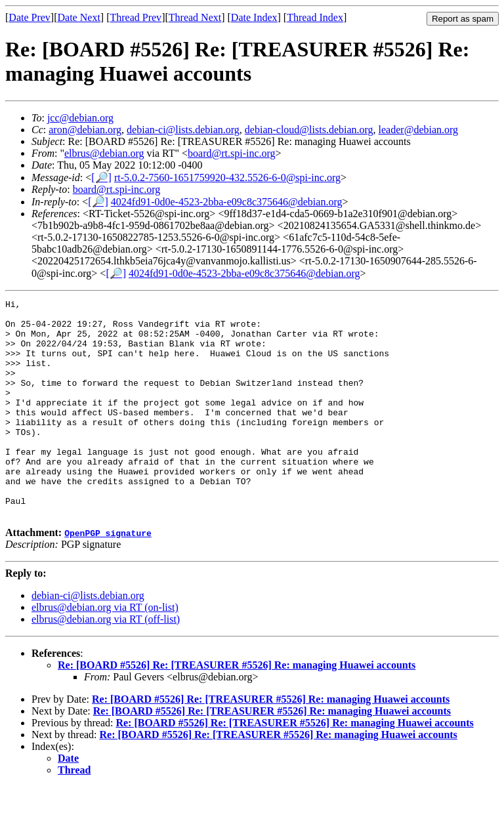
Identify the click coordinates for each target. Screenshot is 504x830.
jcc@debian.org (80, 118)
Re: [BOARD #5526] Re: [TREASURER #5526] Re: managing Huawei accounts (237, 708)
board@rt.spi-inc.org (232, 153)
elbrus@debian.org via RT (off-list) (106, 662)
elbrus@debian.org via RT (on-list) (105, 651)
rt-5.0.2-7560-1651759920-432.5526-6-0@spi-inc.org (227, 177)
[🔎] (101, 177)
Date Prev (30, 17)
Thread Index (315, 17)
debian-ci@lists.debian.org (183, 130)
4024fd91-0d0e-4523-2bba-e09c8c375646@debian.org (227, 202)
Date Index (254, 17)
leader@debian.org (419, 130)
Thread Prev (136, 17)
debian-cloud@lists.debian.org (309, 130)
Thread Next (195, 17)
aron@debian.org (85, 130)
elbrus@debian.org (104, 153)
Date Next (79, 17)
